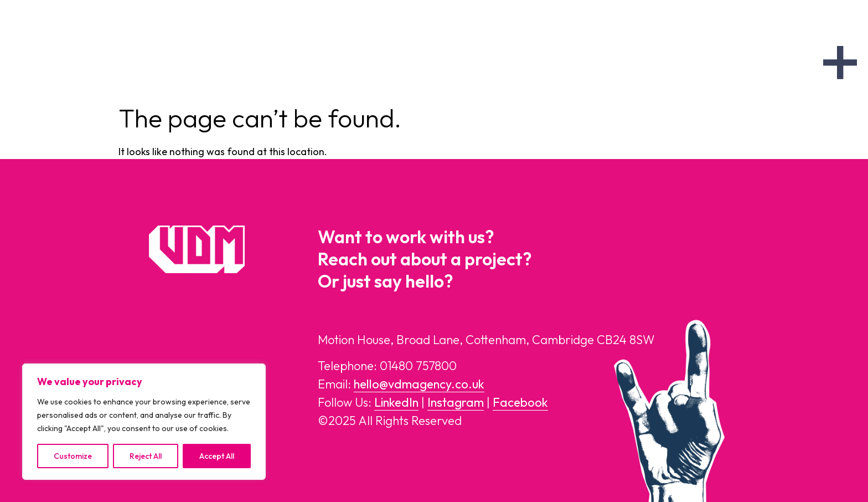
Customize (73, 456)
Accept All (217, 456)
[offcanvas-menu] (840, 63)
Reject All (146, 456)
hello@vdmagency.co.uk (419, 384)
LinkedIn (396, 402)
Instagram (456, 402)
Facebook (520, 402)
